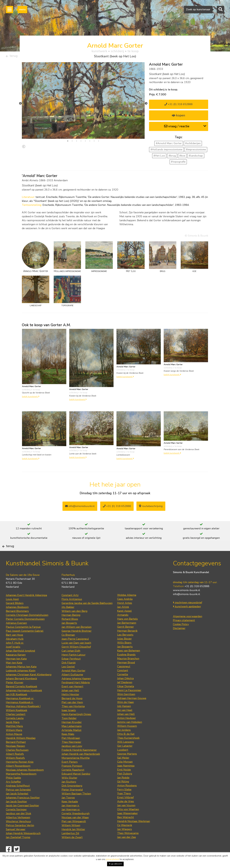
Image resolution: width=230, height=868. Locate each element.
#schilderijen (193, 145)
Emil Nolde (124, 779)
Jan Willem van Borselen (76, 636)
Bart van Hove (14, 644)
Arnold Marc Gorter (73, 680)
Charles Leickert (16, 724)
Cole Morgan (125, 771)
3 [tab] (77, 142)
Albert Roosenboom (18, 775)
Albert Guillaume (72, 684)
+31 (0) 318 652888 (179, 105)
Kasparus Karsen (16, 664)
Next (146, 105)
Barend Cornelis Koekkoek (21, 696)
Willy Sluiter (69, 787)
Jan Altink (123, 616)
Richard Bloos (70, 628)
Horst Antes (125, 612)
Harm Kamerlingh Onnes (76, 724)
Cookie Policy (181, 634)
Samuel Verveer (16, 839)
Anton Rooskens (127, 795)
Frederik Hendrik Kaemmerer (79, 759)
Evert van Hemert (72, 696)
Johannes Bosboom (17, 616)
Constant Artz (70, 605)
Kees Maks (68, 743)
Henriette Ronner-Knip (20, 771)
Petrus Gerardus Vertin (20, 835)
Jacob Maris (13, 732)
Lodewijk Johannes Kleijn (21, 680)
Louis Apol (12, 609)
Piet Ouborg (125, 783)
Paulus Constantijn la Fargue (23, 636)
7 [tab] (94, 142)
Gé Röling (123, 791)
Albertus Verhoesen (18, 827)
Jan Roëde (123, 787)
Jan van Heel (125, 720)
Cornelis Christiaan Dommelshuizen (27, 624)
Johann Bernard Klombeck (21, 688)
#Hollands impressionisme (166, 151)
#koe (182, 157)
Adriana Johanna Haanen (76, 688)
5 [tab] (85, 142)
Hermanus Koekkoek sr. (20, 708)
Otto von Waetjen (128, 819)
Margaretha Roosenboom (21, 783)
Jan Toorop (68, 807)
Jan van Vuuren (126, 815)
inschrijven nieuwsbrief (188, 612)
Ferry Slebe (124, 799)
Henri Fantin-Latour (74, 664)
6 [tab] (90, 142)
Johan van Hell (70, 700)
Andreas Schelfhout (18, 795)
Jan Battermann (127, 632)
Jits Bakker (68, 616)
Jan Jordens (124, 739)
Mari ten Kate (14, 672)
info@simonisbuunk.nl (80, 507)
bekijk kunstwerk (31, 398)
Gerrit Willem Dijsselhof (76, 656)
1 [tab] (68, 142)
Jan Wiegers (125, 839)
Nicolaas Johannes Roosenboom (25, 779)
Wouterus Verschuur (18, 831)
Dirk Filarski (69, 672)
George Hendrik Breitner (77, 640)
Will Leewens (126, 751)
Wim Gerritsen (126, 704)
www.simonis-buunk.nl (187, 600)
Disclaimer (179, 638)
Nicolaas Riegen (15, 755)
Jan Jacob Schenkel (17, 803)
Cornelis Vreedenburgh (76, 823)
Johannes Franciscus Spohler (23, 807)
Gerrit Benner (125, 636)
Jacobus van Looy (72, 755)
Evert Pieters (70, 771)
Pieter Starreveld (72, 799)
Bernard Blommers (17, 620)
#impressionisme (196, 151)
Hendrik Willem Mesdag (21, 747)
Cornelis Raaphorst (73, 779)
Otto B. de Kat (126, 743)
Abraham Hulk (15, 648)
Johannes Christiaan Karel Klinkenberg (29, 684)
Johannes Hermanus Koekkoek (24, 700)
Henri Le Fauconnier (129, 700)
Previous (20, 105)
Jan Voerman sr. (71, 819)
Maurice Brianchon (128, 668)
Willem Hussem (127, 735)
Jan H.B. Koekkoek (17, 704)
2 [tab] (72, 142)
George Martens (127, 763)
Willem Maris (14, 740)
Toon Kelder (69, 728)
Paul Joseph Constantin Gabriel (25, 640)
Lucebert (123, 759)
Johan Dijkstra (125, 688)
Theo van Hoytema (73, 716)
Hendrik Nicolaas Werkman (134, 831)
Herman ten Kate (16, 668)
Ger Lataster (125, 755)
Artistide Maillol (72, 740)
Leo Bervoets (125, 644)
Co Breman (68, 644)
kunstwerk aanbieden (187, 616)
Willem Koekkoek (17, 720)
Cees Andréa (125, 608)
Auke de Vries (126, 811)
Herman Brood (126, 672)
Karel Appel (124, 620)
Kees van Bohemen (129, 660)
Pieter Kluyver (15, 692)
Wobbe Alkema (127, 604)
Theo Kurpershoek (128, 747)
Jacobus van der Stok (18, 823)
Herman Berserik (127, 640)
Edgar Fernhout (71, 668)
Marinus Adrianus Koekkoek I (23, 716)
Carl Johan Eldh (71, 660)
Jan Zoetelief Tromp (18, 847)
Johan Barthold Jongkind (20, 660)
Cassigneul (124, 676)
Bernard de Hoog (72, 708)
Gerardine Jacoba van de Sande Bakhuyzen (87, 613)
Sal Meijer (123, 767)
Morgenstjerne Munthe (76, 767)
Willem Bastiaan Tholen (76, 803)
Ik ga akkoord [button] (115, 864)
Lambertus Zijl (70, 843)
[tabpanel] (83, 107)
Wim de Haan (125, 712)
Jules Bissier (124, 648)
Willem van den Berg (75, 620)
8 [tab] (99, 142)
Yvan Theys (124, 803)
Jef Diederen (125, 692)
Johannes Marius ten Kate (21, 676)
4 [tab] (81, 142)
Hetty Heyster (70, 704)
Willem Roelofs (15, 767)
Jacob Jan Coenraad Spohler (22, 815)
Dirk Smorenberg (72, 795)
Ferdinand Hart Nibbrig (76, 692)
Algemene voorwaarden (188, 626)
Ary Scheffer (13, 791)
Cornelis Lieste (15, 728)
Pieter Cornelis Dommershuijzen (25, 628)
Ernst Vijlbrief (125, 807)
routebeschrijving (151, 507)
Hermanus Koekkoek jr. (20, 712)
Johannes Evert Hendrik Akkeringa (26, 605)
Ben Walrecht (126, 827)
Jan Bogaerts (69, 632)
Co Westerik (125, 835)
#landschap (196, 157)
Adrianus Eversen (16, 632)
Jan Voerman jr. (71, 815)
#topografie (178, 163)
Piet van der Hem (72, 712)
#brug (172, 157)
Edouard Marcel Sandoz (76, 783)
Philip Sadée (13, 787)
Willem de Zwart (72, 847)
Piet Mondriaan (71, 747)
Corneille (123, 684)
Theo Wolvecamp (128, 843)
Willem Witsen (71, 835)
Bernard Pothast (16, 751)
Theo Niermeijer (71, 751)
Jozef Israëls (13, 656)
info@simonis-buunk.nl (187, 604)
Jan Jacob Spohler (16, 811)
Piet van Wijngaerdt (74, 831)
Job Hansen (124, 716)
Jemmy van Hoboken (130, 731)
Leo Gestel (68, 676)
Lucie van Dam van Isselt (76, 652)
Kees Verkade (70, 811)
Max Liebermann (72, 736)
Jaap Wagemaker (127, 823)
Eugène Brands (126, 664)
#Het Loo (159, 157)
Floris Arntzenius (72, 609)
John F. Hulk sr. (15, 652)
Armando (123, 624)
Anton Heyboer (127, 727)
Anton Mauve (14, 743)
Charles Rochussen (17, 759)
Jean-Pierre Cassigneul (75, 648)
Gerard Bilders (15, 613)
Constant (123, 680)
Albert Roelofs (15, 763)
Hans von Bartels (127, 628)
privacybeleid (113, 859)
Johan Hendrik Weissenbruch (23, 843)
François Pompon (72, 775)
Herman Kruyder (72, 732)
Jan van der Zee (127, 847)
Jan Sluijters (69, 791)
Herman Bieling (71, 624)
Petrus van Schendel (18, 799)
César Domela (126, 696)
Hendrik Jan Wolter (73, 839)
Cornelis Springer (16, 819)
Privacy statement (184, 630)
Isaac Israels (69, 720)
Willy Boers (124, 652)
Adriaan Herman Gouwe (132, 708)
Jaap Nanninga (126, 775)
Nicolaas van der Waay (75, 827)
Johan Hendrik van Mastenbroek (81, 763)
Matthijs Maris (14, 736)
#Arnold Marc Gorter (169, 145)
